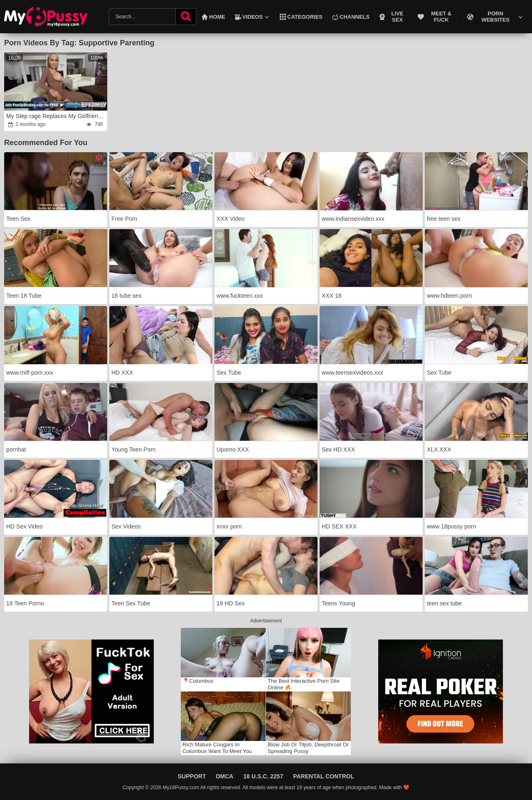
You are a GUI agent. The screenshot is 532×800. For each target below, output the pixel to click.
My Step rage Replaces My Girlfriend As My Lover (56, 116)
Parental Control (324, 776)
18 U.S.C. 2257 (263, 776)
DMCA (224, 776)
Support (192, 776)
